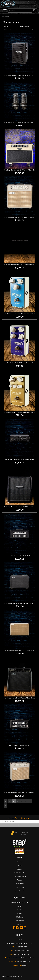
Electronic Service (20, 891)
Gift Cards (19, 917)
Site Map (19, 924)
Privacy (19, 913)
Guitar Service (19, 887)
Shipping (20, 906)
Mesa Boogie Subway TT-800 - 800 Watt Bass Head (19, 459)
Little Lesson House (19, 876)
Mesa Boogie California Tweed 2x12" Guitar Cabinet (19, 651)
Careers (20, 869)
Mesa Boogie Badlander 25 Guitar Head (20, 745)
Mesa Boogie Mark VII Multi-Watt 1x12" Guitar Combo (19, 698)
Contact (20, 865)
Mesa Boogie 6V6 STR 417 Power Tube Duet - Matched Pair (21, 123)
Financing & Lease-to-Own (19, 902)
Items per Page (25, 27)
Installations (20, 884)
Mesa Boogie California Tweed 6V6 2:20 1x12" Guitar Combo (21, 217)
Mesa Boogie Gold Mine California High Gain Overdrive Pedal (21, 412)
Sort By (6, 27)
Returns (19, 910)
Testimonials (20, 921)
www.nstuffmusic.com (21, 954)
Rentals (20, 880)
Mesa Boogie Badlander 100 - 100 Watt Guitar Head (20, 556)
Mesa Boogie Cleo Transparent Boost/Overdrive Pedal (20, 314)
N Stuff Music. (9, 976)
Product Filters (13, 22)
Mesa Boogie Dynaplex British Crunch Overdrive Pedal (19, 363)
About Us (20, 862)
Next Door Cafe (20, 873)
